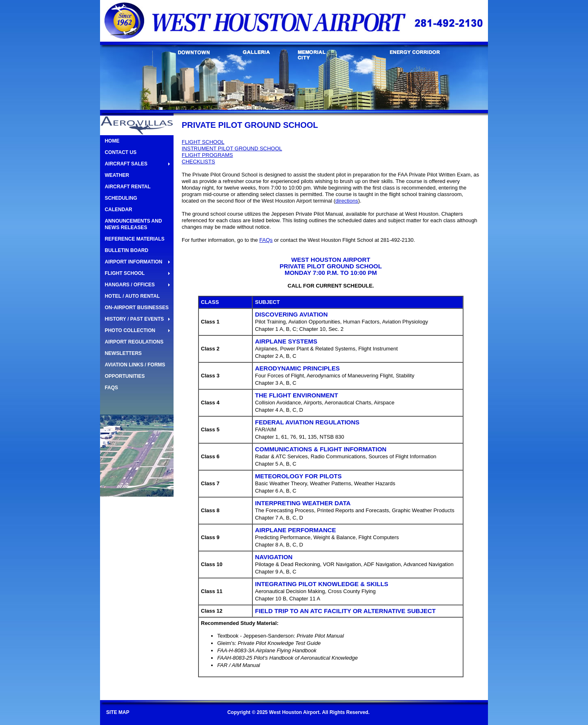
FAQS (111, 388)
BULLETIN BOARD (126, 250)
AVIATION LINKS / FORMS (135, 365)
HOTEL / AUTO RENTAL (132, 296)
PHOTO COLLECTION (130, 330)
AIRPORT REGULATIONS (134, 342)
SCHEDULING (121, 198)
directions (347, 201)
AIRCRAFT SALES (126, 164)
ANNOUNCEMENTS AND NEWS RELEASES (133, 224)
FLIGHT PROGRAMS (207, 155)
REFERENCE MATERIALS (134, 239)
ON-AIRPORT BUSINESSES (137, 308)
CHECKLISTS (198, 162)
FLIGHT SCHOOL (125, 273)
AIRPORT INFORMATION (133, 262)
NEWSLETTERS (123, 353)
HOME (112, 141)
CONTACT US (120, 152)
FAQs (266, 240)
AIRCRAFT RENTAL (127, 187)
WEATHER (117, 175)
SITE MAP (118, 712)
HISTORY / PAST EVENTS (134, 319)
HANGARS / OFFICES (130, 285)
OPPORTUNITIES (125, 376)
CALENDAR (118, 210)
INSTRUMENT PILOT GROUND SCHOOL (232, 148)
